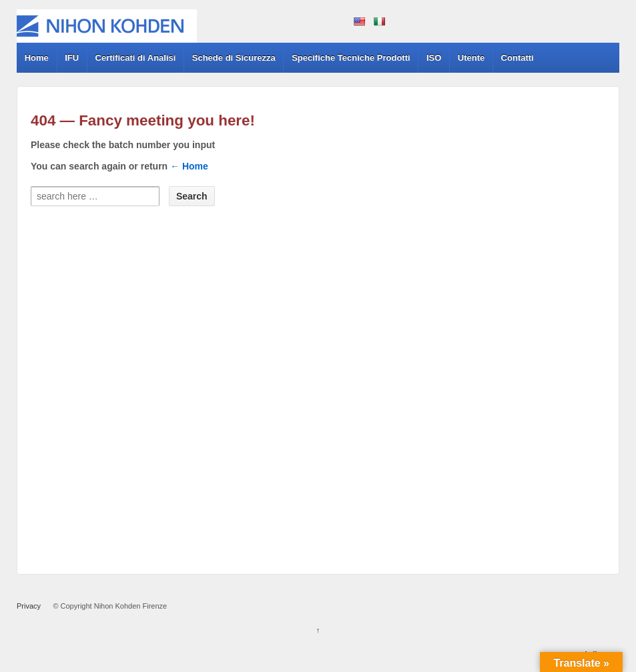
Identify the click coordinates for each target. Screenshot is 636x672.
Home (37, 58)
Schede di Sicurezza (234, 58)
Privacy (29, 606)
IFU (72, 58)
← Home (189, 166)
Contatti (518, 58)
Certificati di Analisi (136, 58)
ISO (434, 58)
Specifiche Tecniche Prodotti (351, 58)
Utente (471, 58)
